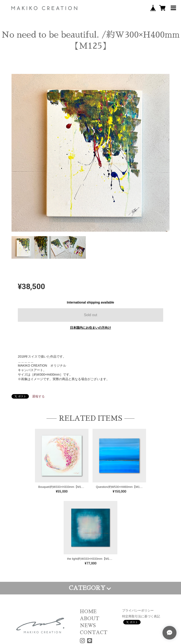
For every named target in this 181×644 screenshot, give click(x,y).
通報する (38, 396)
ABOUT (90, 618)
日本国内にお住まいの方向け (90, 328)
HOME (88, 611)
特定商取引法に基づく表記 (141, 616)
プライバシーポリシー (138, 610)
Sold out (91, 315)
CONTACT (94, 632)
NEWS (88, 625)
